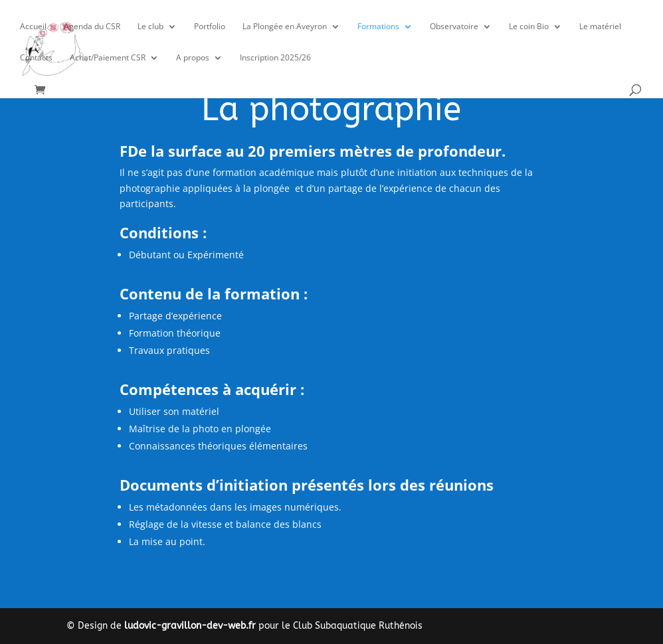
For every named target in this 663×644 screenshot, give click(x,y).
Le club (150, 27)
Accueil (33, 27)
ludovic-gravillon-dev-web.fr (190, 626)
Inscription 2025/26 (275, 58)
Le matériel (600, 27)
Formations (378, 27)
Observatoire (454, 27)
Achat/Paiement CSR (108, 58)
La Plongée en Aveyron (285, 27)
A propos (193, 58)
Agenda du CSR (92, 27)
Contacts (36, 58)
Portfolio (210, 27)
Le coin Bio (529, 27)
